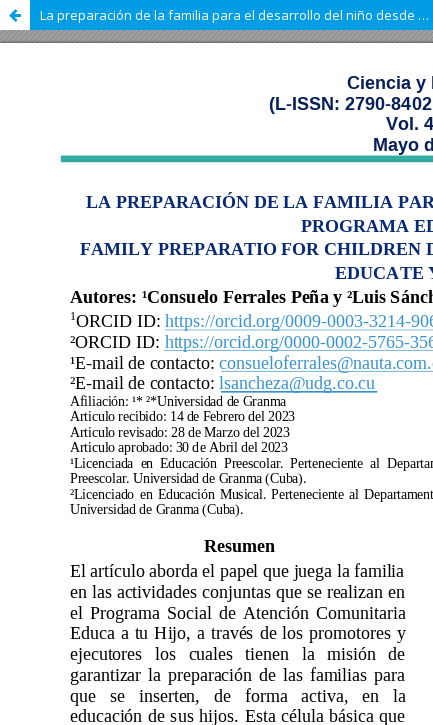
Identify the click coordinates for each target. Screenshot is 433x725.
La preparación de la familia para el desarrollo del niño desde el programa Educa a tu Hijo (236, 15)
